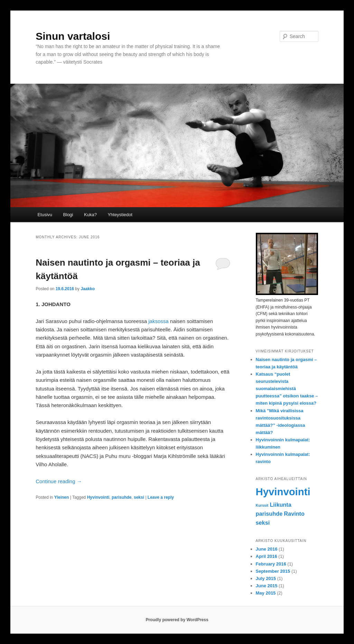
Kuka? (90, 215)
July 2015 (266, 578)
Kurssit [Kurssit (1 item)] (262, 505)
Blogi (68, 215)
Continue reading (59, 481)
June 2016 (267, 549)
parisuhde (122, 497)
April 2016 (267, 556)
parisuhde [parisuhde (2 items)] (269, 514)
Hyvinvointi (98, 497)
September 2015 (273, 571)
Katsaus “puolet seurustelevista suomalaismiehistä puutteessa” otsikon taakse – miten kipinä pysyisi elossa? (287, 389)
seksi (139, 497)
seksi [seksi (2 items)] (263, 523)
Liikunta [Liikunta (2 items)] (280, 505)
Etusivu (45, 215)
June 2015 (267, 586)
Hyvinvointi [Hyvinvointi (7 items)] (283, 492)
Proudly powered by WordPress (177, 620)
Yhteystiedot (120, 215)
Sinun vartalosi (73, 36)
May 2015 (266, 593)
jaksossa (158, 321)
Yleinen (62, 497)
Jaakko (88, 289)
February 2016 (271, 564)
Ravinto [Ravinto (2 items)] (294, 514)
